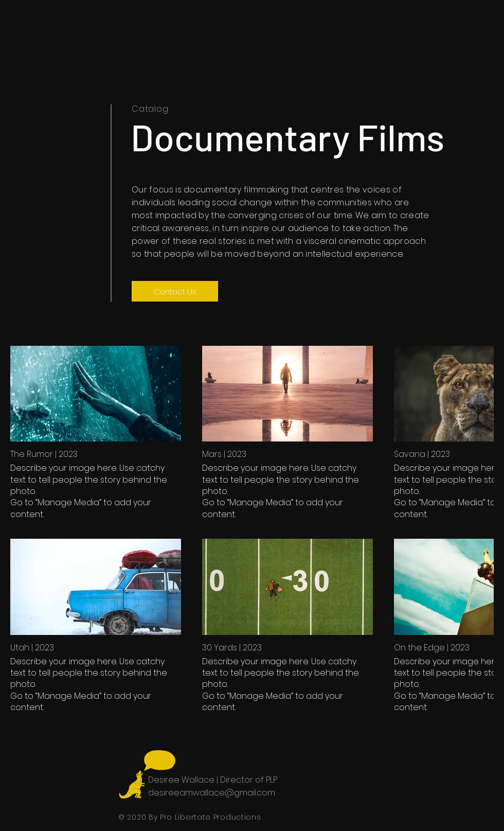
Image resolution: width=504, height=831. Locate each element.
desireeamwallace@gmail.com (212, 793)
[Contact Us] (175, 291)
